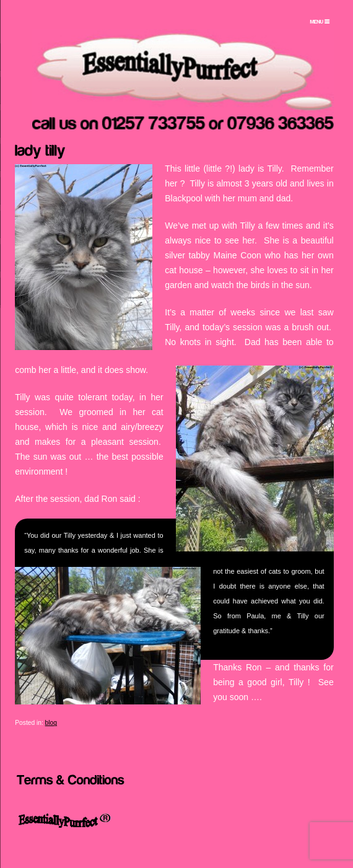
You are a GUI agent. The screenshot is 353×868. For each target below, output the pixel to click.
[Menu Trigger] (320, 22)
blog (51, 723)
